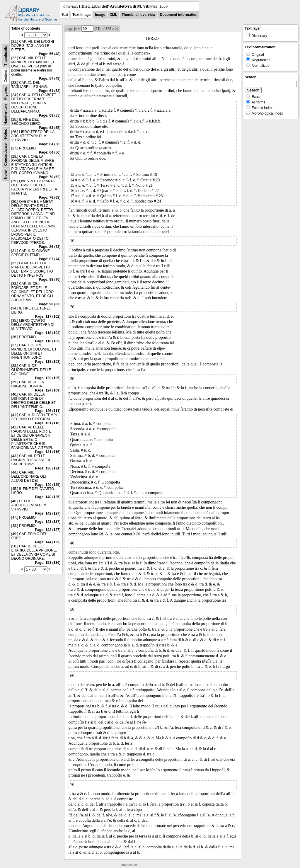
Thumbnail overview (138, 15)
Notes (6, 134)
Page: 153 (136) (48, 563)
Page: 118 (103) (48, 333)
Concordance (6, 155)
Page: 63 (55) (50, 115)
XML (114, 15)
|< (76, 29)
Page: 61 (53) (50, 91)
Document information (179, 15)
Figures (6, 93)
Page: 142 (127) (48, 513)
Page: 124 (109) (48, 390)
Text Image (81, 15)
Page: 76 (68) (50, 198)
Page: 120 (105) (48, 378)
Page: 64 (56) (50, 144)
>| (117, 29)
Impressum (129, 865)
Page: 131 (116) (48, 423)
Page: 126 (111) (48, 411)
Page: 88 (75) (50, 280)
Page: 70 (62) (50, 177)
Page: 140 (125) (48, 485)
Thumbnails (6, 56)
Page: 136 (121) (48, 468)
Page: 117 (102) (48, 316)
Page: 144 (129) (48, 542)
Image (100, 15)
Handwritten (6, 114)
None (6, 175)
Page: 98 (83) (50, 304)
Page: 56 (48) (50, 54)
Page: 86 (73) (50, 247)
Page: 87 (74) (50, 259)
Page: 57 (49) (50, 79)
